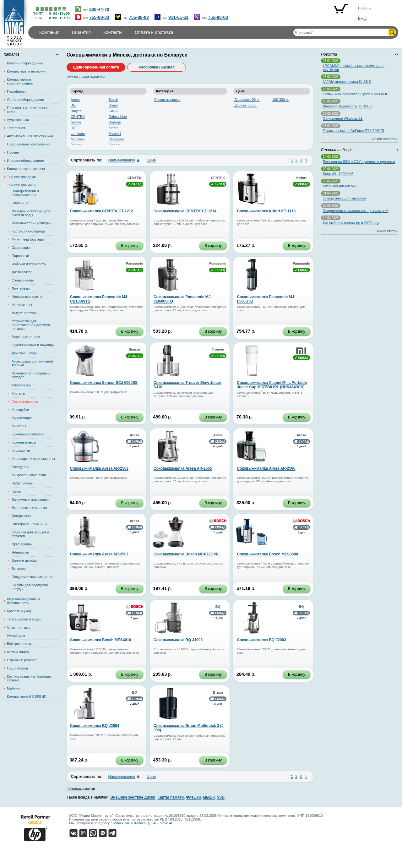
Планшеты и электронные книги (28, 110)
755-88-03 (99, 17)
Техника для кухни (22, 185)
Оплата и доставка (154, 32)
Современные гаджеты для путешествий (356, 210)
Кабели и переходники (25, 63)
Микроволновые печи (29, 475)
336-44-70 (99, 9)
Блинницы (20, 203)
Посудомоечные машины (32, 577)
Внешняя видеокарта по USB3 (347, 106)
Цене (151, 160)
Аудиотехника (18, 120)
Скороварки (21, 248)
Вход (362, 19)
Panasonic (117, 139)
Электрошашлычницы (29, 524)
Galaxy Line (118, 117)
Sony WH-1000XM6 (338, 174)
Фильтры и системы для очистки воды (31, 213)
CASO (114, 111)
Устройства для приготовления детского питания (31, 325)
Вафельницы (22, 483)
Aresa (75, 100)
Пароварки (20, 256)
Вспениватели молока (29, 508)
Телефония (16, 128)
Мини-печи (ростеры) (29, 239)
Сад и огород (17, 668)
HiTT (74, 128)
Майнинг (14, 688)
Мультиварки (22, 418)
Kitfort (113, 128)
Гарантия (81, 32)
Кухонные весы (24, 442)
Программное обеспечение (29, 144)
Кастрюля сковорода (28, 231)
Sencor (135, 349)
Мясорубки (20, 410)
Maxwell (115, 134)
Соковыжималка (167, 100)
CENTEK (78, 117)
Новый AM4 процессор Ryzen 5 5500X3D (356, 94)
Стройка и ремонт (21, 660)
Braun (113, 105)
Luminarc (78, 134)
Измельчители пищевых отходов (31, 375)
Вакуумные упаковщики (31, 500)
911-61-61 (178, 17)
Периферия (16, 91)
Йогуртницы (21, 516)
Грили (16, 491)
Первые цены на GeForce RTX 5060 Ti (353, 131)
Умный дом (16, 636)
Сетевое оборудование (25, 100)
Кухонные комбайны (28, 434)
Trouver (218, 349)
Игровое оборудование (25, 161)
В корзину (130, 246)
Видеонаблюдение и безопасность (23, 601)
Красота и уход (19, 611)
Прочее (13, 152)
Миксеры (19, 426)
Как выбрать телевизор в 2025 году (351, 223)
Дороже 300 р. (246, 105)
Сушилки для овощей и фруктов (30, 534)
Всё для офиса (19, 644)
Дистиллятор (22, 272)
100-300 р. (281, 100)
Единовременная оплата (96, 67)
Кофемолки (21, 450)
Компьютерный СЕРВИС (27, 696)
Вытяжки (19, 569)
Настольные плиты (27, 297)
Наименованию (122, 160)
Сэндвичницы (23, 280)
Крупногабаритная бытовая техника (29, 678)
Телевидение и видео (24, 619)
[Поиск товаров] (341, 32)
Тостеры (18, 393)
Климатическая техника (26, 169)
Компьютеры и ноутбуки (26, 71)
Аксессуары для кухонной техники (32, 363)
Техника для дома (21, 177)
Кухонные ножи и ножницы (33, 345)
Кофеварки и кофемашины (33, 459)
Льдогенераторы (25, 313)
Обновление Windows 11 (343, 118)
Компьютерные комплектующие (20, 81)
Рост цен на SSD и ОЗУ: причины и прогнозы (359, 161)
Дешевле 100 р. (247, 100)
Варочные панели (26, 337)
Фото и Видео (18, 652)
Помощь (365, 8)
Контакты (113, 32)
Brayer (76, 111)
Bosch (114, 100)
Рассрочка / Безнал (157, 67)
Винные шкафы (24, 560)
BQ (73, 105)
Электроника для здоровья (345, 198)
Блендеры (20, 467)
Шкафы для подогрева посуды (30, 587)
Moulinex (78, 139)
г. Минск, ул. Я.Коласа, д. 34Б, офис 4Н (142, 823)
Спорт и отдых (19, 627)
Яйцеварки (20, 552)
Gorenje (115, 122)
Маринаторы (22, 305)
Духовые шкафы (25, 353)
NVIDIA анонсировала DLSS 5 (347, 82)
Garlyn (76, 122)
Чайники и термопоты (29, 264)
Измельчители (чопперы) (32, 223)
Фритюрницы (22, 544)
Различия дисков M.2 (340, 186)
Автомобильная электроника (30, 136)
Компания (49, 32)
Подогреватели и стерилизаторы (25, 193)
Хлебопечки (21, 385)
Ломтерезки (21, 288)
